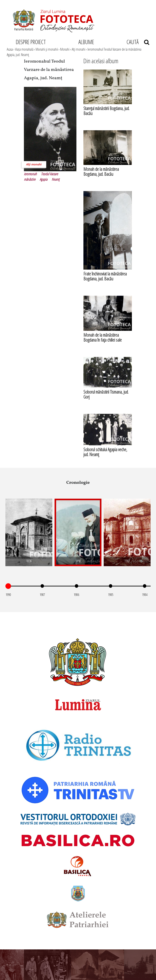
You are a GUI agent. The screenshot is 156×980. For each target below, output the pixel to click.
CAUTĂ (138, 42)
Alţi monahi (78, 49)
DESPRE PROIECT (31, 42)
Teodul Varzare (49, 174)
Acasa (10, 49)
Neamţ (56, 179)
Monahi (65, 49)
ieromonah (30, 174)
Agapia (44, 179)
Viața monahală (24, 49)
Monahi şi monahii (47, 49)
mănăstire (30, 179)
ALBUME (86, 42)
